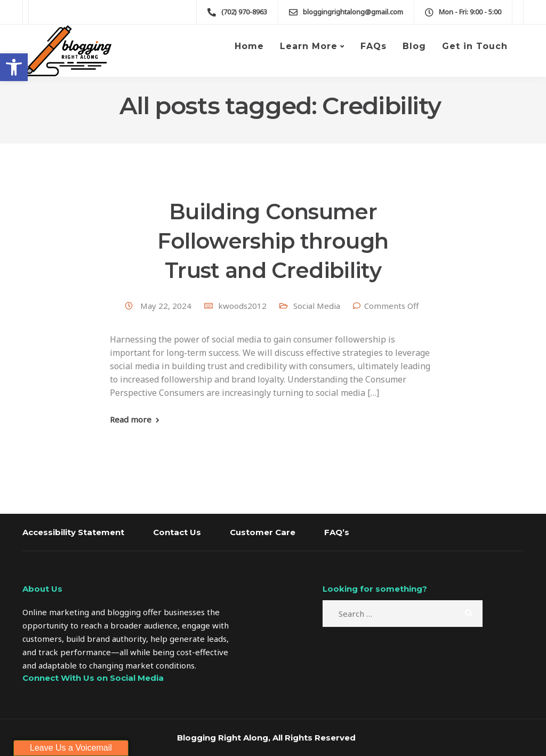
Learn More (309, 46)
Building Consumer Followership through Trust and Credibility (273, 241)
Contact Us (177, 532)
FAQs (374, 46)
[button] (14, 67)
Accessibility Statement (73, 532)
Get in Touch (475, 46)
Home (249, 46)
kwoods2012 (242, 306)
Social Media (317, 306)
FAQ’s (337, 532)
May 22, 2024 (167, 306)
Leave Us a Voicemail (71, 748)
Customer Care (263, 532)
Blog (414, 46)
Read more (131, 420)
